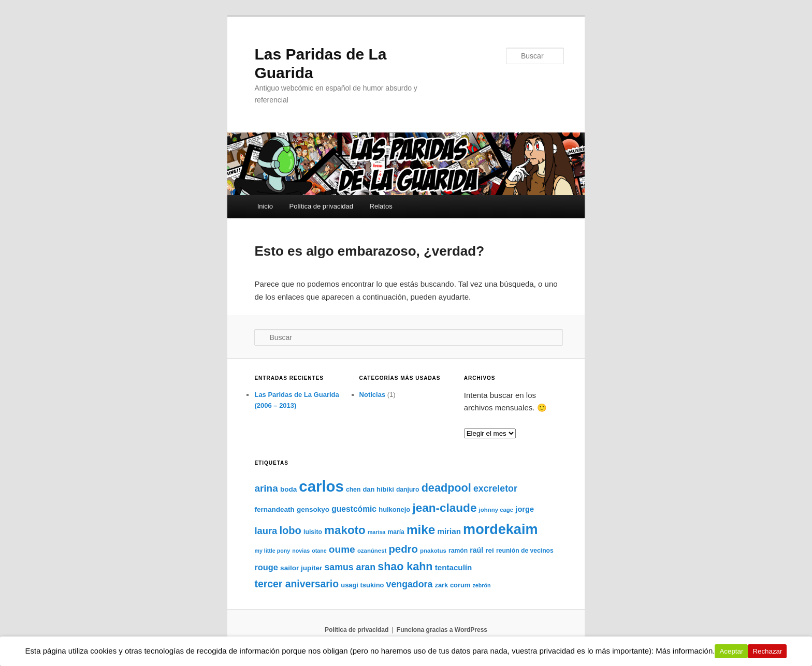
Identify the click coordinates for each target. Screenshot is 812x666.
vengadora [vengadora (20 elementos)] (410, 584)
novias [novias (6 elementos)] (301, 551)
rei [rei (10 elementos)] (490, 550)
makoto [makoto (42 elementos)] (345, 530)
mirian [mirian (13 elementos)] (449, 531)
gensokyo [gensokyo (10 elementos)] (313, 509)
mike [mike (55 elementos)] (421, 530)
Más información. (686, 651)
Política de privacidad (321, 206)
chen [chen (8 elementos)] (353, 490)
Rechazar (768, 651)
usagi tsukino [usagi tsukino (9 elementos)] (362, 585)
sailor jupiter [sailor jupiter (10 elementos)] (301, 568)
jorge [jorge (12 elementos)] (525, 509)
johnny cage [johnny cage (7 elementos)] (496, 510)
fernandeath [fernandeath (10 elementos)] (274, 509)
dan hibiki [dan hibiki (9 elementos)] (378, 489)
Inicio (265, 206)
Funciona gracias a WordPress (442, 630)
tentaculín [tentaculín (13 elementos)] (454, 567)
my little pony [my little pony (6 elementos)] (272, 551)
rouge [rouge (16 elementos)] (266, 567)
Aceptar (732, 651)
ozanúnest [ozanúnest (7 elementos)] (372, 551)
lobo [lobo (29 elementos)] (290, 530)
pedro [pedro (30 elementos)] (403, 549)
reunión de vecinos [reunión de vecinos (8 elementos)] (525, 551)
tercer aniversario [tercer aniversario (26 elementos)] (296, 584)
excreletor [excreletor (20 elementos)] (495, 489)
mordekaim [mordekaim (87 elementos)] (500, 529)
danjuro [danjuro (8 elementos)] (408, 490)
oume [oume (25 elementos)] (342, 549)
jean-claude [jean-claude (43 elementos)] (444, 508)
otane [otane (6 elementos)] (319, 551)
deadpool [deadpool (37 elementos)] (446, 488)
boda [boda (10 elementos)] (288, 489)
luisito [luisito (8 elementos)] (313, 532)
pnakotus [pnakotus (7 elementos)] (433, 551)
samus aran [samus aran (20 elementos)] (350, 567)
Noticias (373, 395)
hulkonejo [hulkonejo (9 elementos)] (394, 509)
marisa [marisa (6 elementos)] (376, 532)
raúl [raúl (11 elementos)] (476, 550)
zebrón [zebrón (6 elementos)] (482, 585)
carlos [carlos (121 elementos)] (321, 486)
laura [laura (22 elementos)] (266, 531)
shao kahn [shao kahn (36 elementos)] (405, 567)
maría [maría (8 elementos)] (396, 532)
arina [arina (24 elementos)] (266, 488)
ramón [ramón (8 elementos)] (458, 551)
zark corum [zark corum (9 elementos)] (452, 585)
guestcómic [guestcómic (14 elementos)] (354, 509)
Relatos (381, 206)
